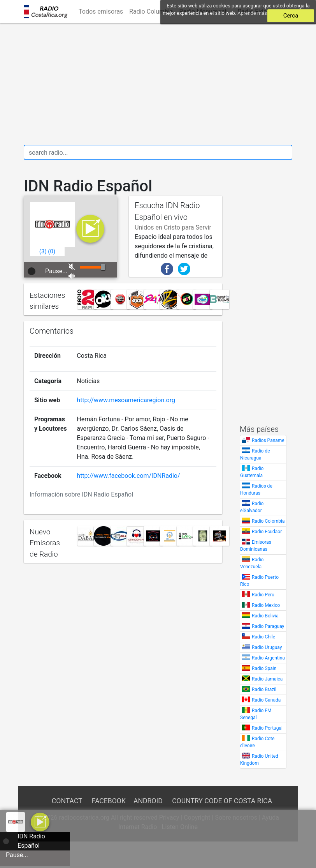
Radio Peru (263, 595)
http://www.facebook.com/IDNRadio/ (128, 476)
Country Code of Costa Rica (222, 801)
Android (148, 801)
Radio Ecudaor (267, 532)
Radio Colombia (268, 521)
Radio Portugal (267, 728)
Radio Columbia (151, 11)
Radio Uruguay (267, 647)
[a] (40, 821)
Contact (67, 801)
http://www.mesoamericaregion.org (126, 400)
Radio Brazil (264, 689)
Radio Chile (263, 637)
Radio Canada (266, 700)
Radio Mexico (266, 605)
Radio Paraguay (268, 626)
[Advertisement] (158, 84)
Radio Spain (264, 668)
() (43, 251)
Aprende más (252, 13)
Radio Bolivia (265, 616)
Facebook (109, 801)
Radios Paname (268, 440)
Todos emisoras (101, 11)
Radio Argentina (268, 658)
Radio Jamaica (267, 679)
